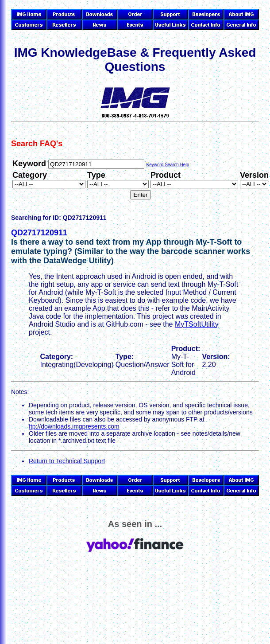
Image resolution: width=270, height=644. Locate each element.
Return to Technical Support (67, 461)
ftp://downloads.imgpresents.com (74, 426)
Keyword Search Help (168, 165)
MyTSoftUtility (197, 324)
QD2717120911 (39, 233)
